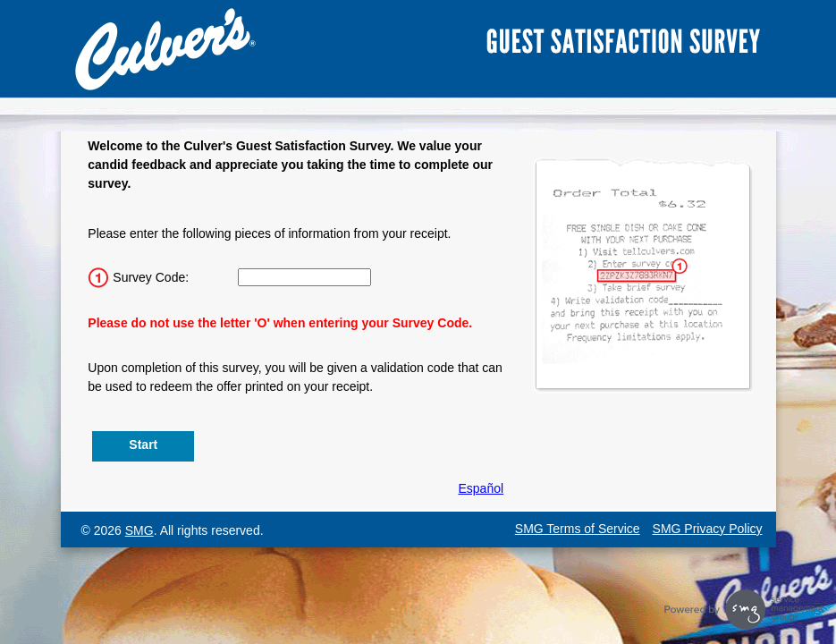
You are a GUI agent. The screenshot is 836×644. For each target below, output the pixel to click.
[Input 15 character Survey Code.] (304, 277)
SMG (139, 530)
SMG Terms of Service (578, 529)
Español (481, 488)
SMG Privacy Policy (708, 529)
